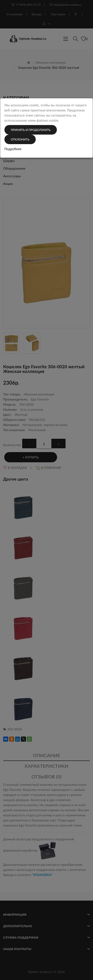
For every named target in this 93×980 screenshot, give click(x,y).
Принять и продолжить (31, 130)
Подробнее (13, 149)
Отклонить (20, 139)
